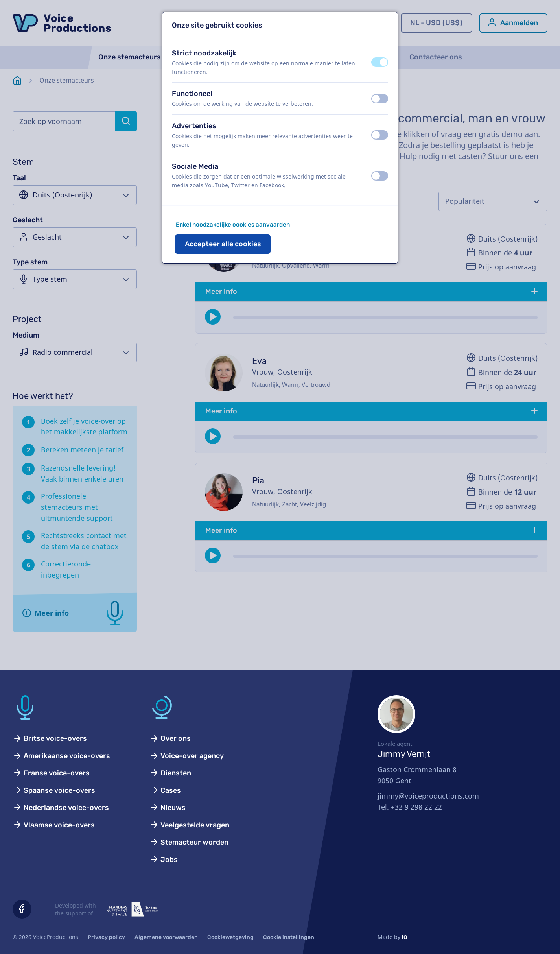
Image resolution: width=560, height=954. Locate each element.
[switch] (380, 62)
